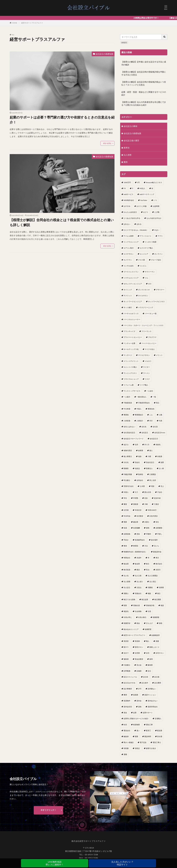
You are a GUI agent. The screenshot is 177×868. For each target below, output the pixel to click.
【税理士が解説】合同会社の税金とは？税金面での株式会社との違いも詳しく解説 (62, 222)
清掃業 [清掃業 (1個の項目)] (161, 587)
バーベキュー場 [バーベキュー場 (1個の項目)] (151, 313)
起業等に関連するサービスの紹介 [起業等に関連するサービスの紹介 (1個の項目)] (136, 719)
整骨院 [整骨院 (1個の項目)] (136, 546)
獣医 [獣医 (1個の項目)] (125, 605)
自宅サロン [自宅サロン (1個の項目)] (160, 653)
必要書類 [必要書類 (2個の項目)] (159, 528)
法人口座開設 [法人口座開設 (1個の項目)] (153, 576)
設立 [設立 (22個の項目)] (149, 671)
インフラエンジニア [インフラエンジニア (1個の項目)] (131, 242)
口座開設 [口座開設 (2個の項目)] (153, 474)
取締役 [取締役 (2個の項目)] (141, 474)
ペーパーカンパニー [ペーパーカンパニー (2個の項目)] (149, 343)
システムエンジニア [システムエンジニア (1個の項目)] (131, 278)
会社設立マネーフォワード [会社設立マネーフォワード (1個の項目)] (134, 439)
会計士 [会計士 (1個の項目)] (126, 445)
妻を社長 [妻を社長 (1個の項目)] (148, 492)
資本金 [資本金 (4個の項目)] (139, 701)
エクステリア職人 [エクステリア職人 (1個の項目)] (146, 248)
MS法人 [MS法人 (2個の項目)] (142, 188)
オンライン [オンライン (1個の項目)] (158, 254)
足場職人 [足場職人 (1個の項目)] (158, 719)
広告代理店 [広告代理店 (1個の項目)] (153, 516)
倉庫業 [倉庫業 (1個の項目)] (141, 450)
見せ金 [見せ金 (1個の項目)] (139, 665)
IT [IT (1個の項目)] (133, 188)
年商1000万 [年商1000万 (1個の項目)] (152, 510)
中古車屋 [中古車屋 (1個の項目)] (127, 409)
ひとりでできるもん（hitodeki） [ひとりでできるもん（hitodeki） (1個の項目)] (136, 230)
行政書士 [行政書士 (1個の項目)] (127, 665)
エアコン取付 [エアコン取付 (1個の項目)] (129, 248)
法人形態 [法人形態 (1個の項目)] (127, 582)
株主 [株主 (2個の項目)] (148, 564)
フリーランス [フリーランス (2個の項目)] (146, 331)
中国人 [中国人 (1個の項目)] (139, 409)
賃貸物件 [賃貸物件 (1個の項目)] (127, 701)
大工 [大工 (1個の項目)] (136, 492)
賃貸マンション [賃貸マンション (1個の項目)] (150, 695)
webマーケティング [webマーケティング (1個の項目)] (147, 194)
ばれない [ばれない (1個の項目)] (127, 224)
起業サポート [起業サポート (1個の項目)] (148, 713)
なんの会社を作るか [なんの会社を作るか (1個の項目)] (154, 218)
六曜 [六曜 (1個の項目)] (149, 456)
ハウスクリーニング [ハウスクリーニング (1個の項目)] (146, 307)
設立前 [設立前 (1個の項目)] (146, 677)
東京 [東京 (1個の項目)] (157, 558)
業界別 (127, 148)
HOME (15, 23)
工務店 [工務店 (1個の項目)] (156, 504)
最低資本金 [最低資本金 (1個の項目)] (157, 552)
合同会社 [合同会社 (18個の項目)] (140, 480)
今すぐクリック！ (48, 812)
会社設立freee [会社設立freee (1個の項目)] (160, 433)
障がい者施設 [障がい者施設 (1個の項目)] (129, 742)
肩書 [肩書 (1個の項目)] (157, 641)
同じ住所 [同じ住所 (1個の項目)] (153, 480)
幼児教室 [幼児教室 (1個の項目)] (140, 516)
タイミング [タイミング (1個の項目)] (128, 290)
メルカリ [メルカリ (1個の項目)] (148, 361)
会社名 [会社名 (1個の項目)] (144, 427)
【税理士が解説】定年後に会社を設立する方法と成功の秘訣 (144, 63)
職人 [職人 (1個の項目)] (148, 641)
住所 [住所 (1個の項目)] (136, 445)
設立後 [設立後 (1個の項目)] (157, 677)
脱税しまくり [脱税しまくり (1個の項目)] (154, 647)
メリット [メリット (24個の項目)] (159, 355)
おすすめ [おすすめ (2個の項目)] (127, 206)
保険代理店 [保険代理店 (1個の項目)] (128, 450)
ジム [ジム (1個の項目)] (146, 278)
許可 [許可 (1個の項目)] (140, 689)
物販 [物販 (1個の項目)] (149, 593)
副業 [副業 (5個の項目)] (162, 462)
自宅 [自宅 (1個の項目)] (148, 653)
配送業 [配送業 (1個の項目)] (160, 731)
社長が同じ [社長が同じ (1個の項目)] (128, 617)
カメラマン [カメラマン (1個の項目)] (128, 260)
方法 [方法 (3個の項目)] (146, 546)
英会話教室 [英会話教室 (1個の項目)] (139, 659)
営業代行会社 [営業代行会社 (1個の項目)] (129, 486)
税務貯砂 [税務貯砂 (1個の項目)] (127, 623)
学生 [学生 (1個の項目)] (125, 498)
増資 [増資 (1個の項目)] (153, 486)
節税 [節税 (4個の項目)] (161, 623)
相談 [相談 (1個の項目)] (162, 605)
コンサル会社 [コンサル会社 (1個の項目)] (129, 266)
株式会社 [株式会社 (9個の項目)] (159, 564)
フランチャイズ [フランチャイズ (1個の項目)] (129, 331)
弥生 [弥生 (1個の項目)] (157, 522)
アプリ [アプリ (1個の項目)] (160, 236)
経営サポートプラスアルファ (32, 23)
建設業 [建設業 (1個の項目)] (136, 522)
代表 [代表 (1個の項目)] (161, 421)
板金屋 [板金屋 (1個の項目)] (126, 564)
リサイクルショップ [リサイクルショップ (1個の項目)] (131, 379)
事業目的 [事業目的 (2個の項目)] (151, 409)
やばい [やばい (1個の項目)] (157, 230)
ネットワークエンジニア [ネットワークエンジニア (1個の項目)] (133, 301)
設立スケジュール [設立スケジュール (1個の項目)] (130, 677)
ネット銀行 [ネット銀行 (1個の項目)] (128, 307)
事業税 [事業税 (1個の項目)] (126, 415)
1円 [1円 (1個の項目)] (138, 182)
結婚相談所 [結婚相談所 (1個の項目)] (156, 635)
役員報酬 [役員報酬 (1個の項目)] (136, 528)
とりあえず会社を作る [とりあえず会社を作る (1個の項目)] (132, 218)
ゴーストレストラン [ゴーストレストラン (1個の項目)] (131, 272)
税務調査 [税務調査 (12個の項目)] (156, 617)
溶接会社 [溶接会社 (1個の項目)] (138, 593)
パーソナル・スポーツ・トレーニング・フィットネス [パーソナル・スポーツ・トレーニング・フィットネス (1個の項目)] (144, 325)
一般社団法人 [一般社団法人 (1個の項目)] (141, 397)
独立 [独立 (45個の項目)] (159, 593)
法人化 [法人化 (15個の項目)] (126, 576)
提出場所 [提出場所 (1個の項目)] (154, 540)
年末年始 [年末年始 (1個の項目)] (127, 516)
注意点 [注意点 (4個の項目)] (139, 587)
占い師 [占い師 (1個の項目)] (161, 468)
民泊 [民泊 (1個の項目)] (148, 570)
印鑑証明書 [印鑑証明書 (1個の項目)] (128, 474)
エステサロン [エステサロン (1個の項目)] (129, 254)
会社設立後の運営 (131, 141)
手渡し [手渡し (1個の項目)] (160, 534)
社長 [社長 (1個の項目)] (149, 611)
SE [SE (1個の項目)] (152, 188)
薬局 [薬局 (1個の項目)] (151, 659)
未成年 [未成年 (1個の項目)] (139, 558)
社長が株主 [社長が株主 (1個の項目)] (142, 617)
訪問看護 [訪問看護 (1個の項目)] (127, 671)
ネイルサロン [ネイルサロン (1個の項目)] (143, 296)
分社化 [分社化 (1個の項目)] (126, 462)
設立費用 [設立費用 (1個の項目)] (158, 683)
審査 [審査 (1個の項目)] (125, 504)
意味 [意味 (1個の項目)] (138, 534)
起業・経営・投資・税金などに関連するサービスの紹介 (144, 93)
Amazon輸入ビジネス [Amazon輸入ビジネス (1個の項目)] (154, 182)
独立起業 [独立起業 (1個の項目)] (145, 599)
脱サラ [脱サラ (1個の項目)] (126, 647)
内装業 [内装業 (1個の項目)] (160, 456)
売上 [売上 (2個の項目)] (162, 486)
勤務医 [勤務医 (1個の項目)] (126, 468)
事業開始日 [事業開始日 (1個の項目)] (139, 415)
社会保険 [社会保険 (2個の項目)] (138, 611)
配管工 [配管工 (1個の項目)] (149, 731)
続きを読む (107, 143)
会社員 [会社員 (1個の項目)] (155, 427)
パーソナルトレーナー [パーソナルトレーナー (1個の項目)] (132, 319)
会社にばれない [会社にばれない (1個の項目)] (129, 427)
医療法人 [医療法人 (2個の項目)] (149, 468)
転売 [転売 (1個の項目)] (125, 725)
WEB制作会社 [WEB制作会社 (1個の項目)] (129, 200)
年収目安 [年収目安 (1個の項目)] (138, 510)
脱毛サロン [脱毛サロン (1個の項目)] (139, 647)
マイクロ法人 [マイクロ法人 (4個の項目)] (150, 349)
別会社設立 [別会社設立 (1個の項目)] (150, 462)
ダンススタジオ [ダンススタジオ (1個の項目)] (144, 290)
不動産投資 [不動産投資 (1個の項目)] (128, 403)
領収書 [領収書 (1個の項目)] (126, 748)
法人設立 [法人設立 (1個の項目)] (127, 587)
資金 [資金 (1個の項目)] (125, 713)
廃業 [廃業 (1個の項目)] (125, 522)
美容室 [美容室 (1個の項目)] (126, 641)
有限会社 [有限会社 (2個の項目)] (127, 558)
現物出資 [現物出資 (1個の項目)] (136, 605)
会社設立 (124, 42)
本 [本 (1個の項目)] (149, 558)
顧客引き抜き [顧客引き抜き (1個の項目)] (151, 748)
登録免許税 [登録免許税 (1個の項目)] (150, 605)
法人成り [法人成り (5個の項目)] (140, 582)
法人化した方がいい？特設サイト (122, 863)
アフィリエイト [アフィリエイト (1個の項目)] (146, 236)
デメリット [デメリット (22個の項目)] (128, 296)
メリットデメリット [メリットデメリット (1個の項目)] (131, 361)
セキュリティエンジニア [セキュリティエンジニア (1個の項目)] (133, 284)
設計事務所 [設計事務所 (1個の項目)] (128, 689)
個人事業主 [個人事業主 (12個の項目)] (128, 456)
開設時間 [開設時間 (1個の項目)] (148, 736)
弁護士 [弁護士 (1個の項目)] (147, 522)
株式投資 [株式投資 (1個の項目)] (127, 570)
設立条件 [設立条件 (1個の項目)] (145, 683)
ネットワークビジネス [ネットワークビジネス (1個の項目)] (156, 301)
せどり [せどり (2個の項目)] (146, 212)
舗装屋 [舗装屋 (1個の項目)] (126, 659)
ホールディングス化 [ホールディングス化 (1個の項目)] (131, 349)
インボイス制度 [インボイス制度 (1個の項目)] (151, 242)
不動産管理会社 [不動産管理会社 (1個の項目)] (144, 403)
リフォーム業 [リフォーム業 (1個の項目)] (129, 385)
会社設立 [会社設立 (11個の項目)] (145, 433)
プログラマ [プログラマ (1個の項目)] (152, 337)
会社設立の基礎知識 (104, 54)
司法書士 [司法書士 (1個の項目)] (127, 480)
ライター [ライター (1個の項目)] (146, 367)
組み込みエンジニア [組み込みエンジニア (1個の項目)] (131, 629)
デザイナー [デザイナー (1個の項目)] (160, 290)
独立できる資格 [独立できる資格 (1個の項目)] (129, 599)
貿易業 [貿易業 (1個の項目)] (136, 695)
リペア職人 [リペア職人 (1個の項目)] (144, 385)
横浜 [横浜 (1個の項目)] (138, 570)
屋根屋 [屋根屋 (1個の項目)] (136, 504)
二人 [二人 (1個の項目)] (151, 415)
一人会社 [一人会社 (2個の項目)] (150, 391)
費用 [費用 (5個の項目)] (125, 695)
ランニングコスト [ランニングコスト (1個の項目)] (130, 373)
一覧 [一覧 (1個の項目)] (154, 397)
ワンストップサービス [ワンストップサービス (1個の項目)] (132, 391)
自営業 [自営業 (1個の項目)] (137, 653)
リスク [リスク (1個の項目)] (147, 379)
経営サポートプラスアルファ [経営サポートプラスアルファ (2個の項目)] (134, 635)
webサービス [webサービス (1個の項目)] (128, 194)
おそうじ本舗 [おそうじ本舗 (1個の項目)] (141, 206)
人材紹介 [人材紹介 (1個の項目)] (140, 421)
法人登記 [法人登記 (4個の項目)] (153, 582)
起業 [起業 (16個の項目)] (135, 713)
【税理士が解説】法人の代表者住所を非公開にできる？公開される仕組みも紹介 (144, 103)
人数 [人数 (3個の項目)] (161, 415)
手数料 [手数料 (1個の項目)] (149, 534)
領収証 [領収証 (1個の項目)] (137, 748)
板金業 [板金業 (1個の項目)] (137, 564)
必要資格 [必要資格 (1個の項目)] (127, 534)
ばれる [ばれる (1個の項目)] (139, 224)
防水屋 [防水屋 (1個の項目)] (160, 736)
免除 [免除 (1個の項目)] (140, 456)
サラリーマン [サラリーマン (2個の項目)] (150, 272)
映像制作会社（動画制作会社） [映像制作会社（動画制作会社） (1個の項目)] (135, 552)
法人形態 (127, 155)
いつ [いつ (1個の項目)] (155, 200)
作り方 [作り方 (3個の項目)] (147, 445)
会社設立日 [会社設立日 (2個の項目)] (154, 439)
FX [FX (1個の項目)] (125, 188)
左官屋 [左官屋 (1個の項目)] (126, 510)
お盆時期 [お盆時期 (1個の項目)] (156, 206)
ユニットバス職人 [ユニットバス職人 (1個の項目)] (130, 367)
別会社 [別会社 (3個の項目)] (137, 462)
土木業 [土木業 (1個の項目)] (142, 486)
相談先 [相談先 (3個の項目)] (126, 611)
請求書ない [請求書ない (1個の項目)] (152, 689)
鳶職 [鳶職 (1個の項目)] (125, 754)
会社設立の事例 (130, 126)
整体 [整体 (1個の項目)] (125, 546)
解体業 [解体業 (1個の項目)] (150, 665)
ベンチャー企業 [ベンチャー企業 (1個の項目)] (129, 343)
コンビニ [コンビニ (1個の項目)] (143, 266)
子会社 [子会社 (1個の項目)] (160, 492)
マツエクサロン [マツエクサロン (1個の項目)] (144, 355)
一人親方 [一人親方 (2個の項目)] (127, 397)
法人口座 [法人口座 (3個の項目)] (138, 576)
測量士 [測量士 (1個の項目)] (126, 593)
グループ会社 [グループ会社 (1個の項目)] (156, 260)
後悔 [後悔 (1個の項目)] (148, 528)
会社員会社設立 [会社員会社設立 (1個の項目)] (129, 433)
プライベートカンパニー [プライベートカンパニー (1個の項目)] (133, 337)
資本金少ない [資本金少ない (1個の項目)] (153, 701)
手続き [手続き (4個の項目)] (126, 540)
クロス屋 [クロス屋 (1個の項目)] (141, 260)
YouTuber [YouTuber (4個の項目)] (144, 200)
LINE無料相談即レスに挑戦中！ (55, 863)
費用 (126, 162)
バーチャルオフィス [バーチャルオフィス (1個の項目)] (131, 313)
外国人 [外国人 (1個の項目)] (126, 492)
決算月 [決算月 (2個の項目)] (158, 570)
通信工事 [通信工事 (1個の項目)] (149, 725)
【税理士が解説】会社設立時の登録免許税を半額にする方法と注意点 (144, 73)
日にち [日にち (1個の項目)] (156, 546)
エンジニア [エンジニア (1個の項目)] (144, 254)
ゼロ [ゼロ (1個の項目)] (150, 284)
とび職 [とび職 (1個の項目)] (157, 212)
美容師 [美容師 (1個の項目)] (137, 641)
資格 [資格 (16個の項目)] (140, 707)
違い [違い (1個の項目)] (138, 731)
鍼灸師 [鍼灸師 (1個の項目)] (126, 736)
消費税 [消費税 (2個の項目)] (150, 587)
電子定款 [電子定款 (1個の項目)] (143, 742)
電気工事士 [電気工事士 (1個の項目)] (157, 742)
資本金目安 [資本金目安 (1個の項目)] (128, 707)
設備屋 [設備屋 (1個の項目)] (139, 671)
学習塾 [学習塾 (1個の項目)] (136, 498)
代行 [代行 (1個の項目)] (151, 421)
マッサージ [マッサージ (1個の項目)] (128, 355)
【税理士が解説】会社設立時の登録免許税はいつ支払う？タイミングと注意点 (144, 83)
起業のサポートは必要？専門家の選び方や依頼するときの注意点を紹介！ (62, 120)
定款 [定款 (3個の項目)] (146, 498)
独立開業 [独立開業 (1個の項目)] (158, 599)
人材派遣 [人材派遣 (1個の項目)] (127, 421)
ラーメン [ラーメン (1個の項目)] (146, 373)
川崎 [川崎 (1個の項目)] (146, 504)
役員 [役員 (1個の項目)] (125, 528)
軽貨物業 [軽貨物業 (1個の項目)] (136, 725)
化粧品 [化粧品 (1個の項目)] (137, 468)
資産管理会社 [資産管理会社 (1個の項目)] (153, 707)
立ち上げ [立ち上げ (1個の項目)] (149, 623)
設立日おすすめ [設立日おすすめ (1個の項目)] (129, 683)
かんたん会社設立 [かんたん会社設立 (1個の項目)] (130, 212)
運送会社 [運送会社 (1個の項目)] (127, 731)
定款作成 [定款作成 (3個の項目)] (157, 498)
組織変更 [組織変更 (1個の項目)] (148, 629)
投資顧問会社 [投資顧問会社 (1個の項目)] (140, 540)
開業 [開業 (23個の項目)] (136, 736)
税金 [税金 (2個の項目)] (138, 623)
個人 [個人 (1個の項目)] (151, 450)
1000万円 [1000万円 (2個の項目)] (127, 182)
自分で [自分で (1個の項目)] (126, 653)
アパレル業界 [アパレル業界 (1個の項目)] (129, 236)
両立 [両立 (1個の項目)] (158, 403)
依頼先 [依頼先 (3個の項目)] (158, 445)
